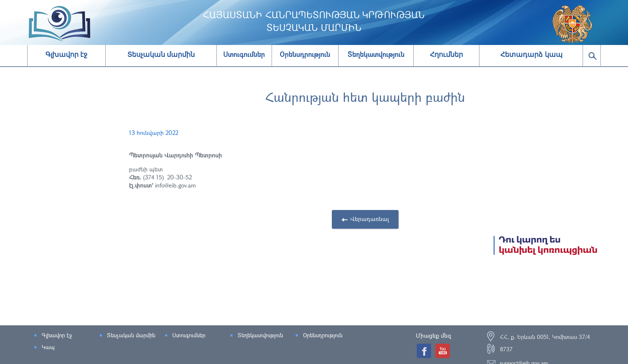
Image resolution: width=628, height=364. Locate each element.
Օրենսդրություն (323, 335)
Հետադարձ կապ (531, 55)
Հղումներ (446, 55)
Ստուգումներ (189, 335)
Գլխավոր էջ (66, 55)
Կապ (48, 347)
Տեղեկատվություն (260, 335)
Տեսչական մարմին (161, 55)
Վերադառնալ (370, 219)
